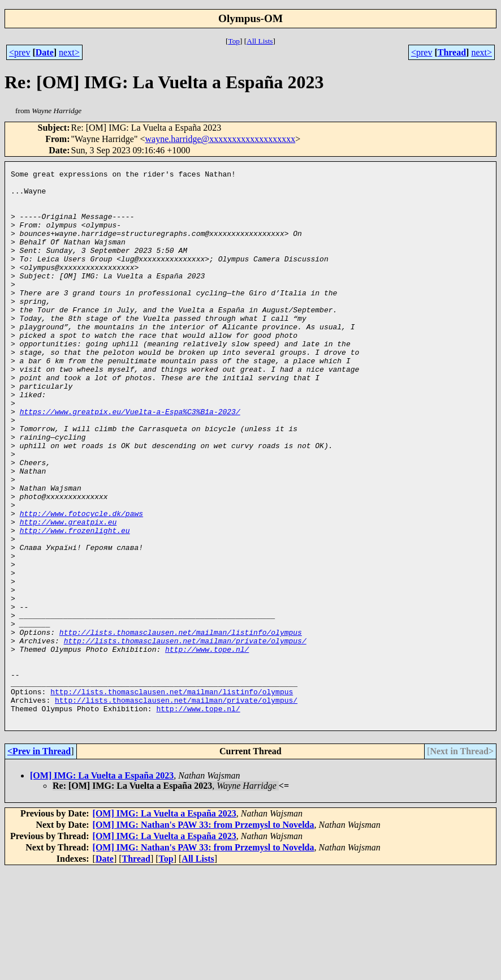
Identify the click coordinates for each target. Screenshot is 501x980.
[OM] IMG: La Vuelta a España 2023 (102, 886)
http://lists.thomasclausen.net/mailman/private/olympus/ (185, 736)
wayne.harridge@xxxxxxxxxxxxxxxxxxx (220, 139)
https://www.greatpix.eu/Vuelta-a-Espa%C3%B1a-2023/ (130, 461)
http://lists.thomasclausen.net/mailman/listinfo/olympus (181, 725)
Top (234, 41)
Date (45, 52)
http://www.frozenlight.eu (75, 603)
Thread (452, 52)
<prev (20, 52)
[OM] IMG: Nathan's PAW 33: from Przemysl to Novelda (204, 935)
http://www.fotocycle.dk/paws (81, 583)
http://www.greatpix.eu (68, 593)
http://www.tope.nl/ (207, 746)
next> (69, 52)
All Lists (260, 41)
